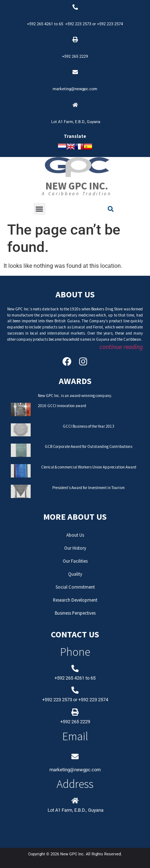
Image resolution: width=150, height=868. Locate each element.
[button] (39, 209)
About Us (75, 535)
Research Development (75, 600)
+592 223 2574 (110, 24)
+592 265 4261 (40, 24)
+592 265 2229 (75, 56)
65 (62, 24)
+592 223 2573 (78, 24)
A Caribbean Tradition (77, 193)
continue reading (121, 347)
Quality (75, 574)
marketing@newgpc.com (75, 89)
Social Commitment (75, 587)
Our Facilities (75, 561)
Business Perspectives (75, 613)
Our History (75, 548)
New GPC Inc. (77, 186)
